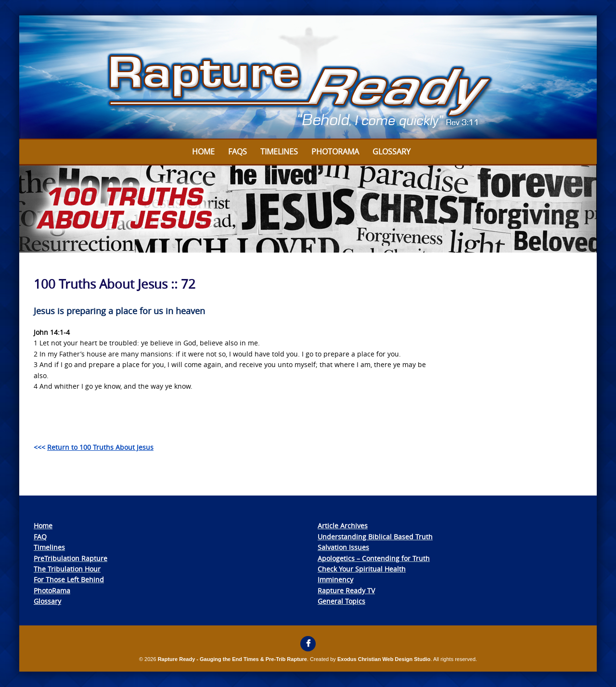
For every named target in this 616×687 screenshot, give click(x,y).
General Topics (341, 601)
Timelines (279, 152)
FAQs (237, 152)
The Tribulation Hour (67, 569)
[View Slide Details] (308, 77)
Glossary (391, 152)
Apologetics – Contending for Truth (374, 558)
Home (203, 152)
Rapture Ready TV (346, 591)
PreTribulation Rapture (71, 558)
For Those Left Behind (69, 579)
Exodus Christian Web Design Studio (384, 659)
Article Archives (343, 526)
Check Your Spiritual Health (362, 569)
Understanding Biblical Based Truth (375, 537)
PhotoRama (52, 591)
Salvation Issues (343, 547)
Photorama (335, 152)
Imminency (335, 579)
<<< (94, 447)
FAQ (40, 537)
